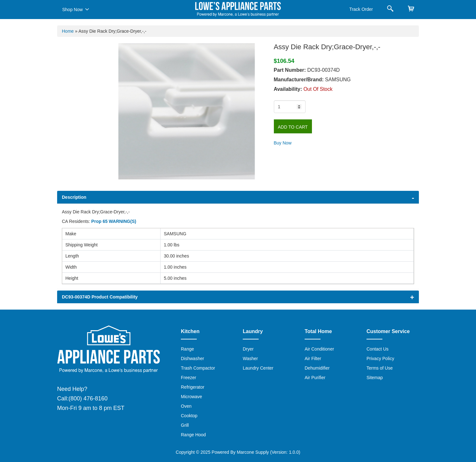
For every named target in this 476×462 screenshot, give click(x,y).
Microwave (192, 397)
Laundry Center (258, 368)
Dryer (248, 349)
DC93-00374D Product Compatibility (100, 297)
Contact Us (377, 349)
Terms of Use (380, 368)
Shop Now (76, 9)
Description (74, 197)
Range (187, 349)
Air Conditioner (319, 349)
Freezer (188, 378)
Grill (185, 425)
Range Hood (193, 435)
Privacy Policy (380, 358)
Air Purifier (315, 378)
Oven (186, 406)
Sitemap (375, 378)
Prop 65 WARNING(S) (114, 221)
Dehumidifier (317, 368)
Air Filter (313, 358)
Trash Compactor (198, 368)
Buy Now (283, 143)
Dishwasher (192, 358)
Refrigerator (193, 387)
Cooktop (189, 416)
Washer (250, 358)
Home (68, 31)
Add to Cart (293, 127)
